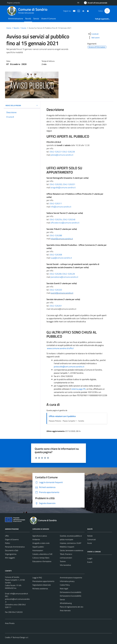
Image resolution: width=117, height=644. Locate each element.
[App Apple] (87, 11)
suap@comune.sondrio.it (61, 258)
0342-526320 (56, 290)
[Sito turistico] (78, 11)
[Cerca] (107, 11)
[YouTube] (73, 11)
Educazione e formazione (42, 561)
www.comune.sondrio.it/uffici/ (60, 348)
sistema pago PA (78, 389)
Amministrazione (16, 19)
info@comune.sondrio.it (61, 207)
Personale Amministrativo (15, 547)
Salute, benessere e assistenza (72, 550)
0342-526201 (69, 184)
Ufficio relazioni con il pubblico (62, 416)
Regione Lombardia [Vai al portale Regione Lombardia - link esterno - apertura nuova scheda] (13, 3)
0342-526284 (56, 274)
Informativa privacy (67, 581)
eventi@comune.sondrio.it (62, 293)
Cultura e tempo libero (41, 558)
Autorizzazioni (38, 550)
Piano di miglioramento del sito (72, 607)
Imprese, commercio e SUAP (70, 543)
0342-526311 (56, 203)
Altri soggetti (10, 558)
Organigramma (11, 554)
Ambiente (36, 539)
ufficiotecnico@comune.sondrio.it (65, 223)
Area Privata (10, 623)
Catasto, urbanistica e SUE (42, 554)
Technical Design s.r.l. (21, 637)
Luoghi (90, 558)
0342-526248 (69, 219)
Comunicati (92, 539)
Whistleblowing (66, 603)
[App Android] (82, 11)
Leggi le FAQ (37, 578)
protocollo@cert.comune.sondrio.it (69, 367)
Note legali (64, 589)
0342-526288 (56, 235)
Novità (28, 19)
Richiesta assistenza (40, 589)
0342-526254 (56, 219)
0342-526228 (69, 152)
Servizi (36, 19)
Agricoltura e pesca (40, 536)
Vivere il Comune (49, 19)
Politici (7, 543)
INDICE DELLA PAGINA (22, 105)
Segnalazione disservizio (42, 585)
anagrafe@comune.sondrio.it (63, 187)
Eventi (90, 562)
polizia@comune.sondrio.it (62, 155)
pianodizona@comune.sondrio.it (64, 277)
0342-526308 (56, 255)
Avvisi (90, 543)
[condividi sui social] (93, 34)
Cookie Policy (65, 585)
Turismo (63, 561)
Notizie (90, 536)
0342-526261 (56, 306)
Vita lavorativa (65, 565)
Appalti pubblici (38, 547)
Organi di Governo (12, 539)
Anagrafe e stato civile (41, 543)
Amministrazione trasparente (71, 578)
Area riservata (65, 610)
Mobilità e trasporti (67, 547)
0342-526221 (56, 152)
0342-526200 (56, 184)
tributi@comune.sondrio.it (62, 239)
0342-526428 (69, 274)
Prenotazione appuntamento (43, 581)
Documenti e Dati (12, 550)
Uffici (7, 536)
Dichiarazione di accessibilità (70, 592)
